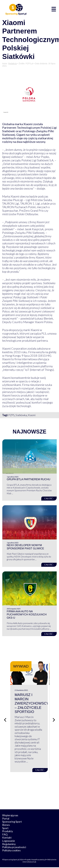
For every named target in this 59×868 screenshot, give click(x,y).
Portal (6, 819)
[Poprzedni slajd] (5, 720)
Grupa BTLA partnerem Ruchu (28, 479)
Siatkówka (21, 415)
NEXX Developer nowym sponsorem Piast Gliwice (25, 547)
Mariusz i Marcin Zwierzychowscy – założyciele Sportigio (32, 704)
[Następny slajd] (54, 720)
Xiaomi (32, 415)
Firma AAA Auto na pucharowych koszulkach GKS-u (27, 615)
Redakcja (12, 64)
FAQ (5, 835)
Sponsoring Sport (12, 822)
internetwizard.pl (29, 862)
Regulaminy (9, 845)
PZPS (11, 415)
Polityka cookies (11, 851)
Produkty (8, 832)
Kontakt (7, 838)
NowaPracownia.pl (39, 860)
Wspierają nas (10, 816)
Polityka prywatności (14, 848)
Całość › (49, 498)
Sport (5, 829)
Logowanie (9, 841)
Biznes (6, 826)
